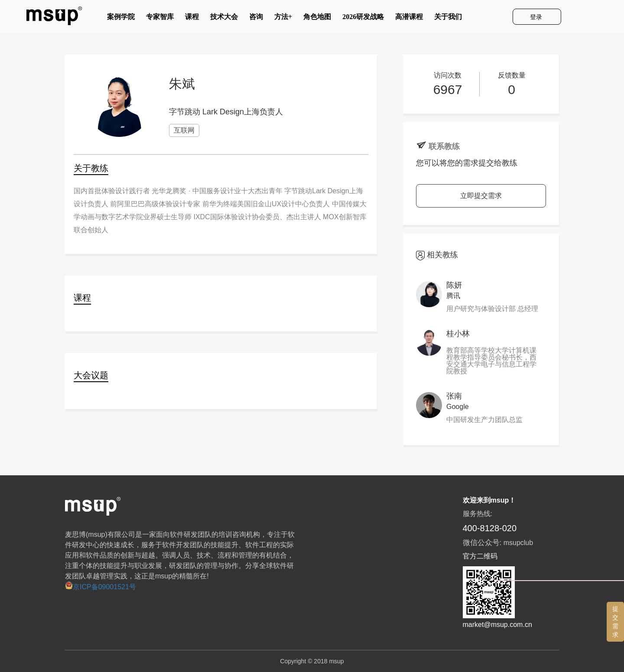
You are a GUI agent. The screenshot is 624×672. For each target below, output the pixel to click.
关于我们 (448, 19)
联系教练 (444, 146)
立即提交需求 (481, 196)
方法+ (283, 19)
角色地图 (317, 19)
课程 (192, 19)
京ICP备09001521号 (101, 587)
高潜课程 (409, 19)
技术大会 (224, 19)
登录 (537, 17)
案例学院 (121, 19)
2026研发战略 (363, 19)
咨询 (256, 19)
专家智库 (160, 19)
